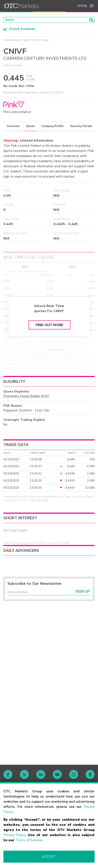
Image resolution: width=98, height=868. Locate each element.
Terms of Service (29, 840)
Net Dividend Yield (66, 235)
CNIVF (35, 41)
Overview (13, 127)
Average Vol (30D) (15, 235)
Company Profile (53, 127)
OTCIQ (82, 6)
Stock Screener (20, 30)
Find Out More (49, 326)
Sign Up (83, 595)
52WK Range (62, 221)
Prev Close (11, 221)
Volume (9, 206)
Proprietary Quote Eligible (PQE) (26, 397)
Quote (30, 127)
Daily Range (62, 192)
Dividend (59, 206)
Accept (49, 857)
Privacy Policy (15, 835)
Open (7, 192)
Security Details (81, 127)
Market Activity (12, 41)
